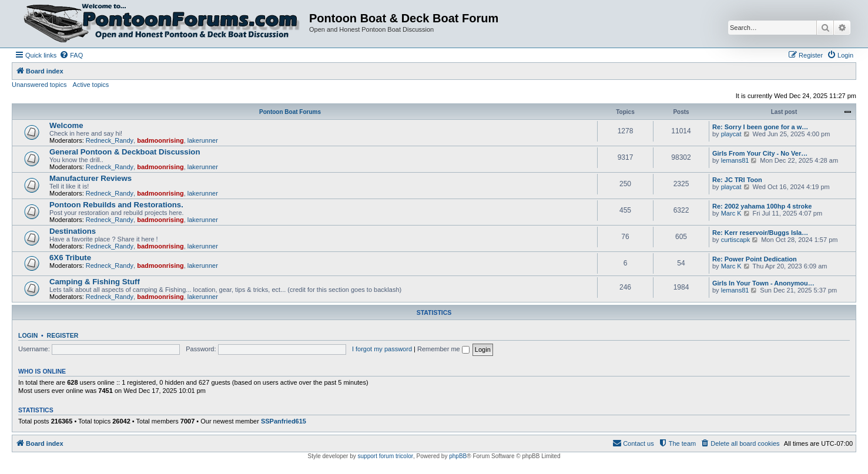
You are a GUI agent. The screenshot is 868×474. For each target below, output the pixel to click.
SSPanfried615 (284, 421)
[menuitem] (71, 55)
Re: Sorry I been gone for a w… (760, 127)
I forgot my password (382, 349)
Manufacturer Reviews (91, 178)
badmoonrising (160, 140)
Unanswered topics (39, 85)
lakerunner (203, 140)
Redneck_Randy (110, 140)
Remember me (443, 349)
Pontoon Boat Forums (290, 112)
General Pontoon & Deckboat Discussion (125, 152)
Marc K (731, 213)
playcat (731, 134)
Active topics (91, 85)
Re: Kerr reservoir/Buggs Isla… (760, 233)
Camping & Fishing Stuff (95, 282)
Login (28, 335)
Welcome (66, 125)
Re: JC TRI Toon (737, 180)
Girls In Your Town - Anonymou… (763, 283)
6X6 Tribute (70, 258)
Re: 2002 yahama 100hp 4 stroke (762, 206)
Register (63, 335)
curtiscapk (736, 240)
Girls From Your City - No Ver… (760, 153)
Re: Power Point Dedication (755, 259)
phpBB (458, 456)
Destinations (73, 231)
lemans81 (735, 160)
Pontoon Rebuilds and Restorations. (116, 205)
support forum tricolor (386, 456)
